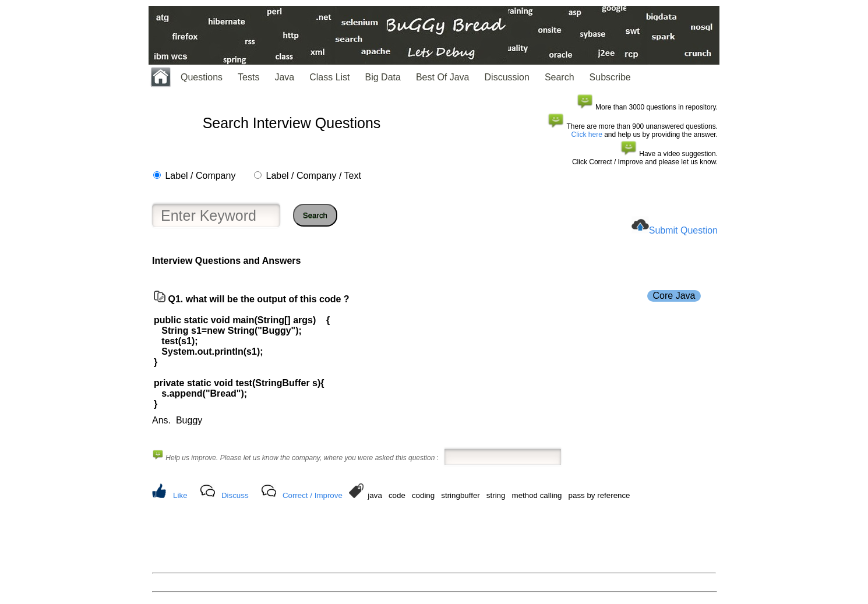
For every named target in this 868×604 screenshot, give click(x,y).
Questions (202, 77)
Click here (587, 135)
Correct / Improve (313, 495)
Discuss (235, 495)
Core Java (674, 296)
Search (560, 77)
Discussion (507, 77)
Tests (248, 77)
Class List (329, 77)
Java (284, 77)
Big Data (383, 77)
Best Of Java (443, 77)
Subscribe (610, 77)
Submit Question (683, 230)
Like (180, 495)
